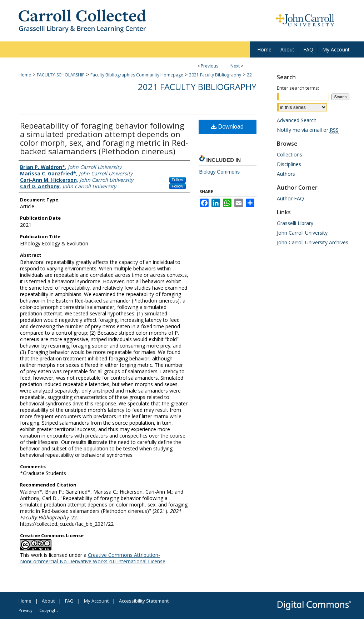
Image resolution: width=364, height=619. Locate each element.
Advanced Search (297, 120)
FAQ (69, 601)
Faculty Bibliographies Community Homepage (137, 75)
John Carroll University (302, 233)
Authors (286, 174)
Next (235, 66)
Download (227, 127)
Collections (290, 154)
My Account (96, 601)
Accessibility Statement (144, 601)
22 (249, 75)
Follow (178, 180)
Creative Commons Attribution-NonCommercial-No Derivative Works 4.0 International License (93, 558)
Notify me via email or (308, 130)
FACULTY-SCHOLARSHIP (61, 75)
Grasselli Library (295, 223)
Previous (210, 66)
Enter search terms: (298, 88)
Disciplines (289, 164)
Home (25, 75)
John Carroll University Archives (313, 242)
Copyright (49, 610)
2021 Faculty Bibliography (215, 75)
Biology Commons (220, 172)
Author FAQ (290, 198)
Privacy (26, 610)
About (48, 601)
